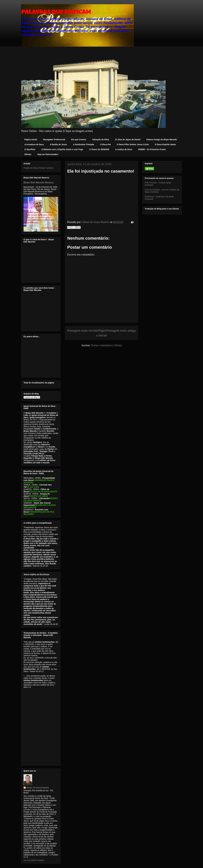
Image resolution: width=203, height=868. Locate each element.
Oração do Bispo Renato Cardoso (38, 168)
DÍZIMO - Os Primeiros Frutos (152, 149)
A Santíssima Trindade (84, 144)
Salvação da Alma (101, 140)
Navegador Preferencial (54, 140)
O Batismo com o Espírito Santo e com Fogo (62, 149)
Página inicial (31, 140)
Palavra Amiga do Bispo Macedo (162, 140)
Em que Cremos (79, 140)
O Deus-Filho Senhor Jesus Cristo (133, 144)
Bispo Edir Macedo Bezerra (38, 182)
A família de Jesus (58, 144)
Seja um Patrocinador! (48, 154)
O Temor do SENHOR (99, 149)
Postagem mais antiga (121, 330)
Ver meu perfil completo (34, 860)
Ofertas (28, 154)
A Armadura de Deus (34, 144)
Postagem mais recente (83, 330)
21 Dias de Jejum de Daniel (128, 140)
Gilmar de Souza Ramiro (38, 788)
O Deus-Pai (106, 144)
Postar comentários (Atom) (107, 345)
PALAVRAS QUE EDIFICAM (56, 11)
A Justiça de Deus (124, 149)
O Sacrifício (30, 149)
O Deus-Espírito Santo (165, 144)
